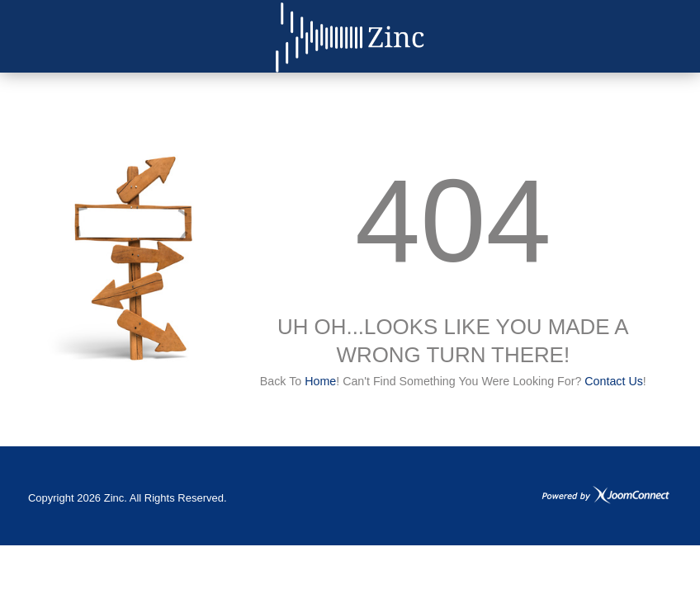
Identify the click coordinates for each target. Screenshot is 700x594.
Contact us (614, 381)
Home (320, 381)
